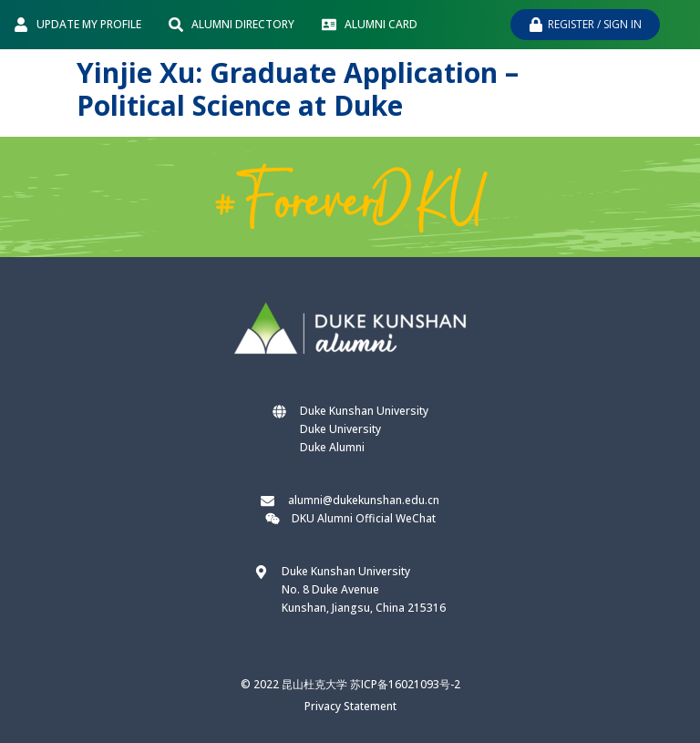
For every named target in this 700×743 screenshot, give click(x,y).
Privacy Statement (350, 706)
